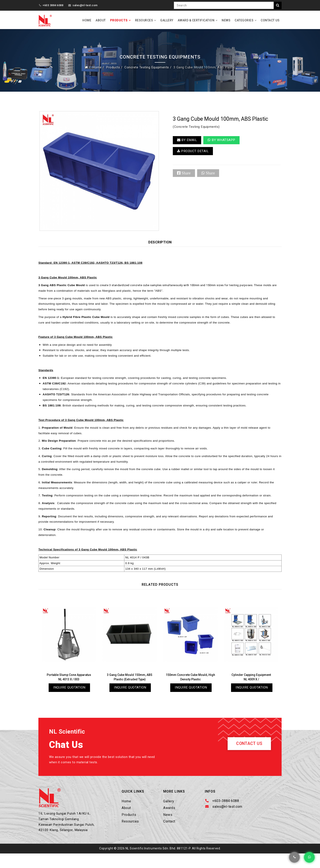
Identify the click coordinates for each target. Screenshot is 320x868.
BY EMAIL (187, 142)
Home (87, 20)
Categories (244, 20)
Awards (169, 821)
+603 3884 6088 (53, 5)
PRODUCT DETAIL (194, 153)
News (226, 20)
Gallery (167, 20)
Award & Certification (196, 20)
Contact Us (270, 20)
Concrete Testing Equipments (146, 68)
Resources (144, 20)
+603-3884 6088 (226, 814)
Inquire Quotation (69, 700)
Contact (169, 834)
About (101, 20)
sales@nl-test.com (85, 5)
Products (119, 20)
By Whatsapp (222, 142)
